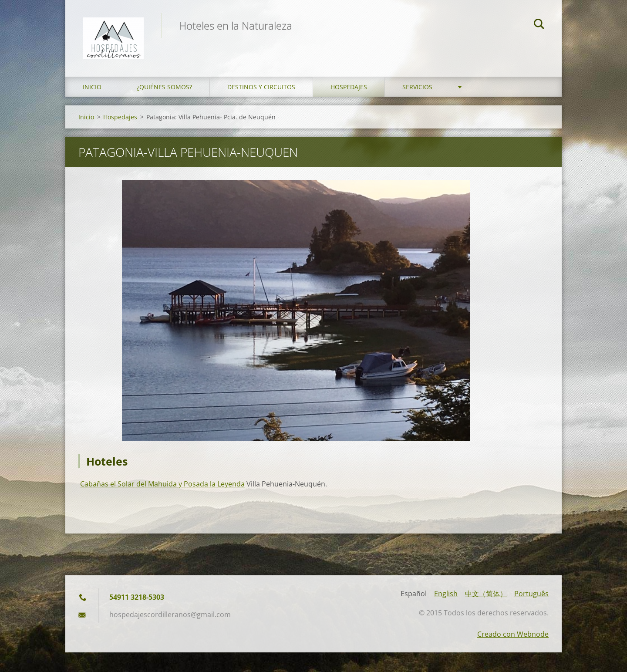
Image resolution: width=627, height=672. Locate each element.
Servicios (417, 87)
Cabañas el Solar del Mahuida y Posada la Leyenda (162, 484)
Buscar (539, 25)
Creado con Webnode (513, 634)
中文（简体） (486, 594)
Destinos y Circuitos (261, 87)
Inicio (92, 87)
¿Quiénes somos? (164, 87)
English (446, 594)
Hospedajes (349, 87)
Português (531, 594)
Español (414, 594)
